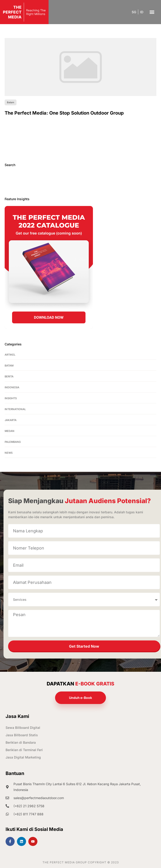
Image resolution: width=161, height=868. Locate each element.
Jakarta (11, 420)
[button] (152, 12)
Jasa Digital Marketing (23, 757)
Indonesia (12, 387)
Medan (10, 431)
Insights (11, 398)
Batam (9, 366)
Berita (9, 376)
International (15, 409)
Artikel (10, 355)
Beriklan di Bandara (21, 742)
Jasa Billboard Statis (22, 735)
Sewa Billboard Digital (23, 728)
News (9, 453)
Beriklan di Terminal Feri (24, 750)
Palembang (13, 442)
